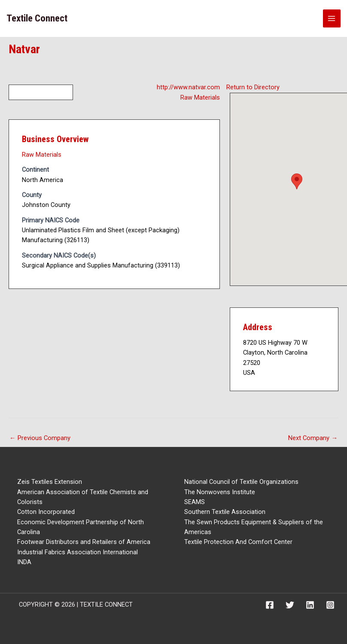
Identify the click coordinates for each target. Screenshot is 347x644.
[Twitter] (290, 605)
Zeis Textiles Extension (50, 482)
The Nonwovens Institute (220, 492)
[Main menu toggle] (332, 18)
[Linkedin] (310, 605)
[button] (297, 181)
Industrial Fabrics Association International (78, 552)
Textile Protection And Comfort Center (238, 542)
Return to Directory (253, 87)
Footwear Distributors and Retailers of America (84, 542)
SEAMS (195, 502)
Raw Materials (200, 97)
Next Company (313, 438)
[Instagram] (330, 605)
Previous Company (40, 438)
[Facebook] (270, 605)
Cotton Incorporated (46, 512)
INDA (24, 562)
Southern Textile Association (225, 512)
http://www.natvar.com (188, 87)
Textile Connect (37, 18)
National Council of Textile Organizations (241, 482)
